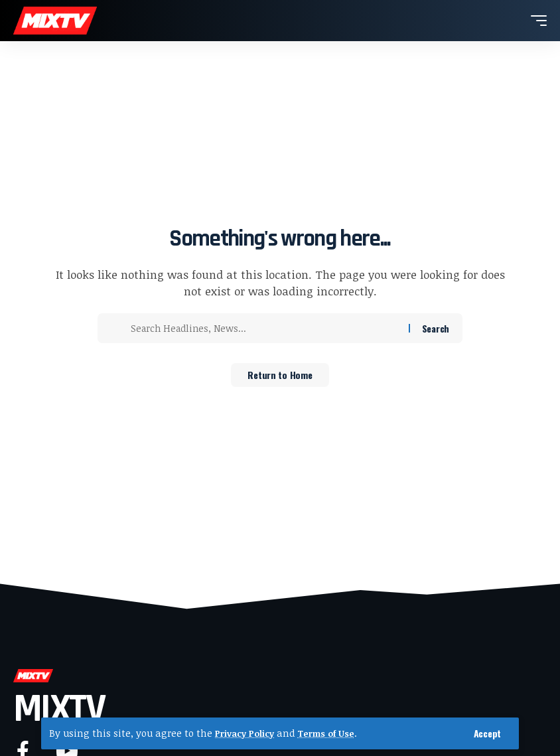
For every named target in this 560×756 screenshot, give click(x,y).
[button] (487, 733)
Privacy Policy (247, 733)
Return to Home (280, 376)
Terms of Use (335, 733)
